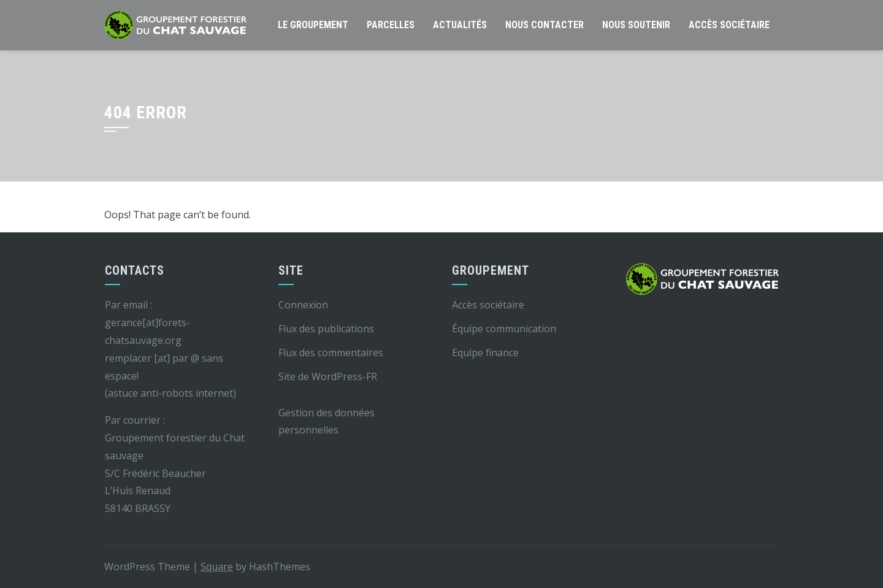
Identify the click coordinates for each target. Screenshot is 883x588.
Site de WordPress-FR (328, 376)
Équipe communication (504, 329)
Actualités (460, 25)
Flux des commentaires (331, 353)
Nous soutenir (636, 25)
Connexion (303, 305)
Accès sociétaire (729, 25)
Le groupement (313, 25)
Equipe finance (485, 353)
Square (217, 567)
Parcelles (391, 25)
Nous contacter (545, 25)
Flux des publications (326, 329)
